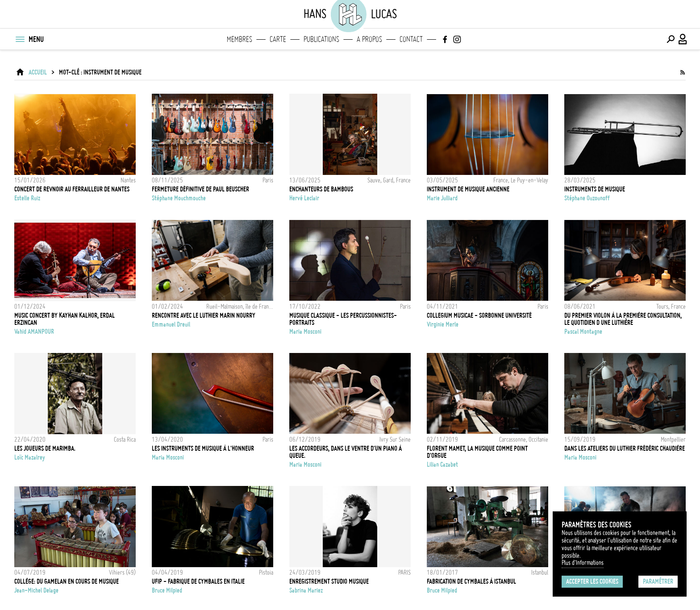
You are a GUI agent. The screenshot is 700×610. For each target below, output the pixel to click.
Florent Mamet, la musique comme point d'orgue (477, 452)
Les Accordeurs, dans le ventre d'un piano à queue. (346, 452)
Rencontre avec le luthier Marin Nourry (204, 315)
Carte (278, 39)
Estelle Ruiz (27, 198)
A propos (369, 39)
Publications (321, 39)
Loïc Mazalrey (30, 457)
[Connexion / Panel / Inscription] (683, 39)
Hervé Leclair (304, 198)
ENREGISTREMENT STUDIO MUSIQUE (329, 581)
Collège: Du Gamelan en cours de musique (67, 581)
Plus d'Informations (583, 563)
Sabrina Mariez (306, 590)
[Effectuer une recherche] (671, 39)
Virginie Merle (443, 324)
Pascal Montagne (583, 332)
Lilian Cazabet (442, 465)
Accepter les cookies (592, 581)
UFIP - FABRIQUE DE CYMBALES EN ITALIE (198, 581)
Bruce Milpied (167, 590)
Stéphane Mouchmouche (179, 198)
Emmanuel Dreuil (171, 324)
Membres (240, 39)
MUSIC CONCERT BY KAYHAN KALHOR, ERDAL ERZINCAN (65, 319)
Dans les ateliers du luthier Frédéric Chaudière (625, 448)
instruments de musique (595, 189)
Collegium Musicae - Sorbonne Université (479, 315)
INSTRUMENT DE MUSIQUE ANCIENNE (468, 189)
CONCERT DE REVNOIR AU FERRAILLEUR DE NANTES (72, 189)
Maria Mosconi (305, 332)
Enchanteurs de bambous (321, 189)
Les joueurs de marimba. (45, 448)
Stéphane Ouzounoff (587, 198)
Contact (411, 39)
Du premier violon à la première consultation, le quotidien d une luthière (623, 319)
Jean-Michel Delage (36, 590)
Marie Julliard (442, 198)
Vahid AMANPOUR (34, 332)
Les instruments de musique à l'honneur (203, 448)
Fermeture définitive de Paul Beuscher (200, 189)
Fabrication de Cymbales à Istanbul (471, 581)
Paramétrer (658, 581)
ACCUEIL (38, 72)
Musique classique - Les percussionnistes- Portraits (343, 319)
